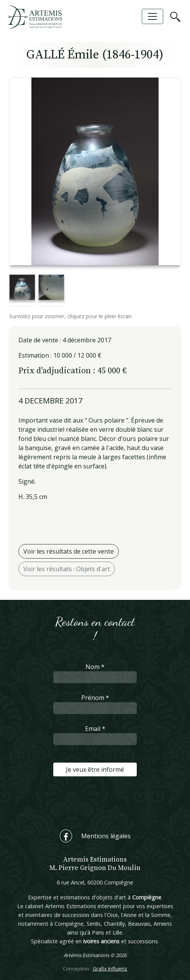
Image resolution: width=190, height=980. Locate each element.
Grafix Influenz (110, 969)
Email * (95, 729)
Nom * (95, 667)
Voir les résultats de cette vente (69, 551)
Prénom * (95, 698)
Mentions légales (106, 836)
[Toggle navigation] (152, 16)
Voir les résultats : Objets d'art (67, 569)
